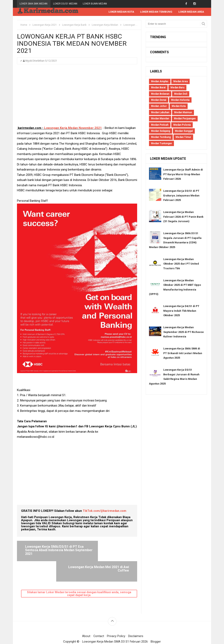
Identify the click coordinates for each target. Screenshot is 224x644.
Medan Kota (179, 106)
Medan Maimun (183, 113)
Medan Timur (183, 137)
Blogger (156, 623)
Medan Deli (181, 94)
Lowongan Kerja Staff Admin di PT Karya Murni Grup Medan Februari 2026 (183, 174)
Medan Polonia (182, 125)
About (86, 618)
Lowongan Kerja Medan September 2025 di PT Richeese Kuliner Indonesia (184, 332)
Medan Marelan (160, 119)
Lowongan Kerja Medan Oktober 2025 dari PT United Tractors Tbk (181, 264)
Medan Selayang (161, 131)
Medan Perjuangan (185, 119)
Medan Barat (158, 88)
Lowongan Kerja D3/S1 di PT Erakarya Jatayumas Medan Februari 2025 (181, 196)
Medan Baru (177, 88)
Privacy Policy (116, 618)
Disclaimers (136, 618)
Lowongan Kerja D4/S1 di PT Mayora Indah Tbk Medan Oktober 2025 (181, 311)
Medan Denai (159, 100)
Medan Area (180, 82)
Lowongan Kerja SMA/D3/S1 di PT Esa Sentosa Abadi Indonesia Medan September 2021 (49, 552)
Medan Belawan (160, 94)
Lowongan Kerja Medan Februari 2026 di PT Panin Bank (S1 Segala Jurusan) (183, 217)
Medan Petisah (160, 125)
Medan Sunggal (184, 131)
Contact (98, 618)
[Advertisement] (77, 97)
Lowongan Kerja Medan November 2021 (73, 128)
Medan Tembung (161, 137)
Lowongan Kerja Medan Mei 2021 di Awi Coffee (108, 549)
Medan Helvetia (180, 100)
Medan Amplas (160, 82)
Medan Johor (159, 106)
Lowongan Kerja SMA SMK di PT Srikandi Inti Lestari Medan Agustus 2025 (183, 353)
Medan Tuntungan (161, 144)
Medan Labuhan (160, 113)
